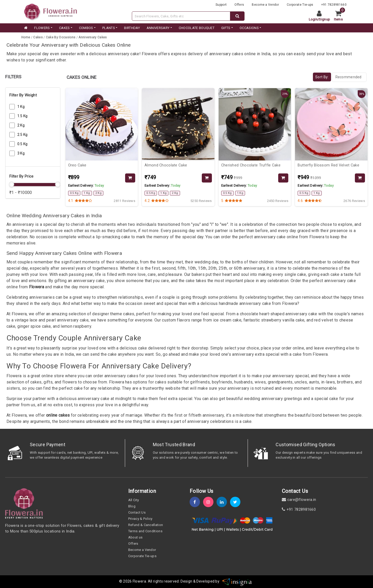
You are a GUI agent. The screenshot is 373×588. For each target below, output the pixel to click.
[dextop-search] (237, 16)
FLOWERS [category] (42, 28)
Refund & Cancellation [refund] (146, 525)
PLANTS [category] (109, 28)
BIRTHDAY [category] (132, 28)
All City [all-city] (134, 500)
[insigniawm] (237, 581)
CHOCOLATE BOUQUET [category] (197, 28)
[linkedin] (223, 502)
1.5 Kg (23, 116)
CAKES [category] (64, 28)
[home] (25, 28)
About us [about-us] (135, 537)
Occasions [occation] (249, 28)
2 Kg (21, 125)
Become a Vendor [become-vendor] (265, 5)
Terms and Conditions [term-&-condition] (145, 531)
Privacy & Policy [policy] (140, 519)
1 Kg (21, 107)
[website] (51, 11)
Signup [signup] (324, 19)
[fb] (196, 502)
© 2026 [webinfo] (126, 581)
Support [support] (221, 5)
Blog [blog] (132, 506)
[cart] (340, 16)
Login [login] (313, 19)
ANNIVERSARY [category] (158, 28)
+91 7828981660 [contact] (299, 509)
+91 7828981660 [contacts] (334, 5)
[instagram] (210, 502)
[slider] (11, 184)
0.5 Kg (23, 144)
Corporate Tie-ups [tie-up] (300, 5)
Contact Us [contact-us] (137, 512)
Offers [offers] (239, 5)
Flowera (37, 287)
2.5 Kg (23, 135)
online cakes (57, 415)
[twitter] (237, 502)
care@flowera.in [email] (299, 500)
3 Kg (21, 153)
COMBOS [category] (86, 28)
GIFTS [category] (226, 28)
